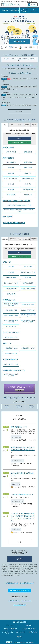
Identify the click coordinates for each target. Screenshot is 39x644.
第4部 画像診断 (28, 168)
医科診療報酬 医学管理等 (18, 501)
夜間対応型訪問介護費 (28, 305)
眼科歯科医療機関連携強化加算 (22, 494)
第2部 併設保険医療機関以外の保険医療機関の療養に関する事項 (19, 211)
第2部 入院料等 (28, 152)
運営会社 (20, 637)
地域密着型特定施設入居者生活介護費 (11, 321)
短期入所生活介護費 (28, 283)
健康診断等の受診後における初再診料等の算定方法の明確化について (23, 450)
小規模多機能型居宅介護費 (11, 316)
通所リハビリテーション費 (11, 283)
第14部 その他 (28, 195)
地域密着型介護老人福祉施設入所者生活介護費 (28, 321)
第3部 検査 (11, 168)
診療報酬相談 (15, 10)
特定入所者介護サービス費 (11, 364)
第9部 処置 (11, 184)
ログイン (32, 4)
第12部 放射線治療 (28, 189)
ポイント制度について (27, 583)
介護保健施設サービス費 (28, 348)
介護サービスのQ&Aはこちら (19, 257)
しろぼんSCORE (24, 10)
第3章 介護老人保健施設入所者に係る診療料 (17, 201)
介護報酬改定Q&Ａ (34, 239)
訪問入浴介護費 (28, 267)
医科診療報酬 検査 (16, 437)
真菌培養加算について (19, 427)
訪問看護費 (11, 272)
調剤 (19, 125)
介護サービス (5, 239)
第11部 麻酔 (11, 189)
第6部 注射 (28, 173)
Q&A (34, 10)
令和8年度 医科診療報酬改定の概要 (14, 223)
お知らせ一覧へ (20, 112)
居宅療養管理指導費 (11, 278)
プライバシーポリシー (8, 633)
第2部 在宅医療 (28, 162)
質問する (20, 138)
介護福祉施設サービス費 (11, 348)
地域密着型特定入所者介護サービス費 (11, 375)
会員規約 (29, 625)
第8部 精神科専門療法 (28, 179)
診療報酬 (5, 10)
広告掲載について (14, 601)
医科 (5, 125)
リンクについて (26, 601)
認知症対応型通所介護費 (28, 310)
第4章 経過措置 (8, 217)
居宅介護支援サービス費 (11, 337)
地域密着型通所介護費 (11, 310)
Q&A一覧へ (19, 542)
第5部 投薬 (11, 173)
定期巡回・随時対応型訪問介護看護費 (11, 305)
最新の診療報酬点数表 (20, 622)
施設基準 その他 (16, 484)
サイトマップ (10, 625)
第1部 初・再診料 (11, 152)
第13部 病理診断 (11, 195)
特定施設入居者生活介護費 (28, 289)
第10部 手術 (28, 184)
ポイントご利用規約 (10, 629)
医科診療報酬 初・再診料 (18, 461)
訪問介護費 (11, 267)
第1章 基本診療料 (8, 148)
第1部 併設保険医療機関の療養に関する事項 (19, 205)
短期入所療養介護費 (11, 289)
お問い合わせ (33, 632)
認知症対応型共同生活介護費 (28, 316)
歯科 (12, 125)
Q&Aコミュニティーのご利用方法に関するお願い (22, 105)
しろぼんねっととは (12, 583)
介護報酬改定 (27, 239)
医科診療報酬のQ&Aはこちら (19, 142)
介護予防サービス (12, 239)
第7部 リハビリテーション (11, 179)
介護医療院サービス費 (11, 353)
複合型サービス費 (11, 326)
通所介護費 (28, 278)
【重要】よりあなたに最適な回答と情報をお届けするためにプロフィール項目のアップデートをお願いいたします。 (19, 97)
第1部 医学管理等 (11, 162)
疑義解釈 (34, 125)
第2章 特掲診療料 (8, 158)
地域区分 (19, 239)
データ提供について (20, 605)
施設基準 (27, 125)
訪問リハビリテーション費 (28, 272)
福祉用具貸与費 (11, 294)
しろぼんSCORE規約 (29, 629)
